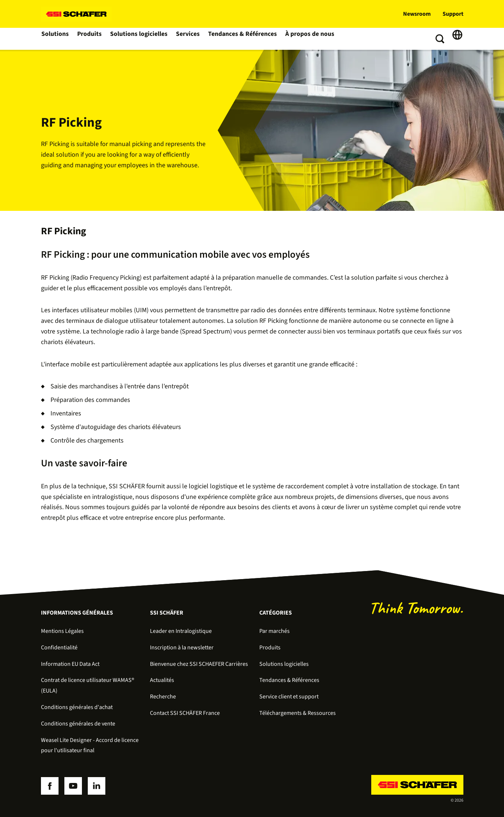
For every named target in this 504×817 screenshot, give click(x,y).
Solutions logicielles (139, 39)
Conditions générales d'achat (77, 707)
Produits (90, 39)
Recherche (163, 697)
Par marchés (274, 631)
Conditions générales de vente (78, 724)
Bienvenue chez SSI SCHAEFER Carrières (199, 664)
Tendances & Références (239, 39)
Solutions (55, 39)
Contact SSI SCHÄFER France (185, 713)
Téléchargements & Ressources (298, 713)
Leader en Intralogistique (181, 631)
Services (187, 39)
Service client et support (289, 697)
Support (453, 14)
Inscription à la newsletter (182, 648)
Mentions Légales (62, 631)
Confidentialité (59, 648)
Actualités (162, 680)
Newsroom (417, 14)
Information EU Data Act (70, 664)
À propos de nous (303, 39)
